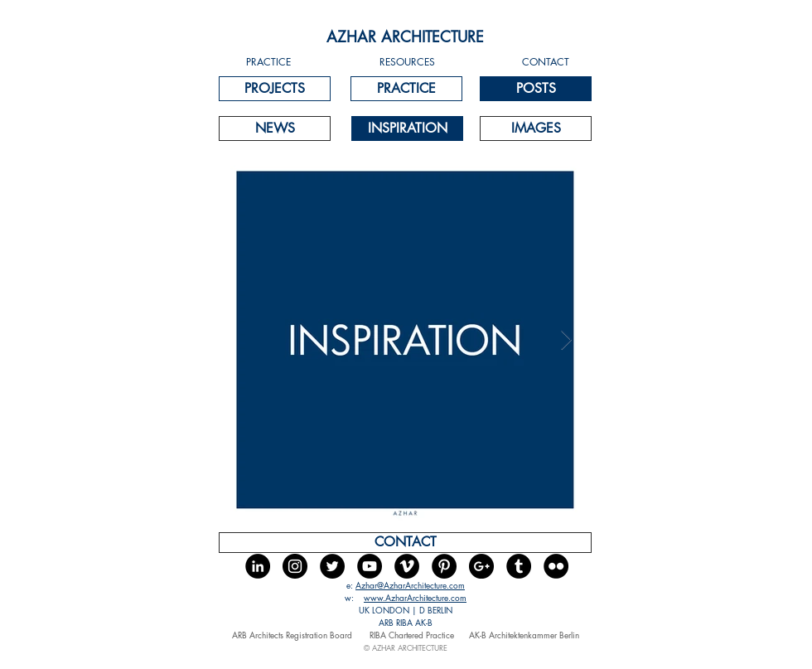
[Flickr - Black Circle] (556, 566)
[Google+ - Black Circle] (481, 566)
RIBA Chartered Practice (412, 635)
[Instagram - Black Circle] (295, 566)
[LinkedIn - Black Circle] (258, 566)
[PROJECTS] (275, 89)
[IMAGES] (536, 128)
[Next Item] (566, 339)
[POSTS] (536, 89)
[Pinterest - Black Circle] (444, 566)
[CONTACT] (405, 543)
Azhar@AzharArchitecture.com (410, 585)
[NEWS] (275, 128)
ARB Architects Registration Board (293, 635)
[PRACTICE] (406, 89)
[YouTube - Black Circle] (370, 566)
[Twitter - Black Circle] (332, 566)
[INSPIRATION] (407, 128)
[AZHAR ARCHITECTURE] (405, 37)
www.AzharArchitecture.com (415, 597)
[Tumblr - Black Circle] (519, 566)
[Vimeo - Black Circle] (407, 566)
